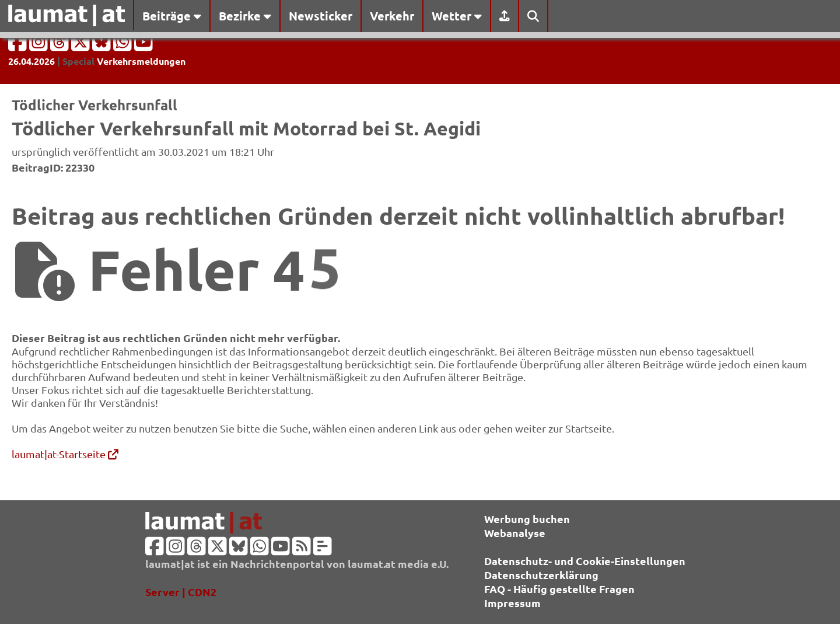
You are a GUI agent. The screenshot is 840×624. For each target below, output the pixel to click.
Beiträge (172, 16)
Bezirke (245, 16)
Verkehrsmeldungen (141, 61)
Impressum (512, 603)
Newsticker (321, 16)
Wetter (457, 16)
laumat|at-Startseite (65, 454)
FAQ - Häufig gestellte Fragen (559, 589)
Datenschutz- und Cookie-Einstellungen (585, 561)
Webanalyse (515, 533)
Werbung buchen (527, 519)
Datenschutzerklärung (541, 575)
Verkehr (392, 16)
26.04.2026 (32, 61)
